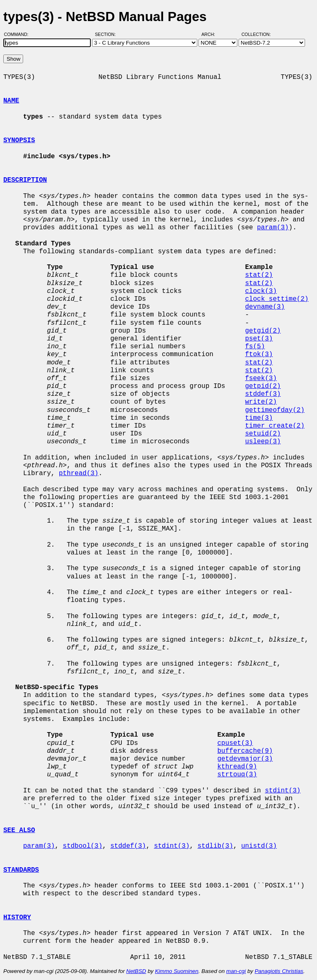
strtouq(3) (237, 775)
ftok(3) (259, 354)
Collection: (256, 34)
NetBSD (136, 971)
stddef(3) (263, 394)
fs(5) (255, 347)
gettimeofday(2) (275, 410)
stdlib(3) (215, 846)
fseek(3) (261, 378)
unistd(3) (259, 846)
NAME (11, 101)
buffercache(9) (245, 751)
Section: (107, 34)
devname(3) (265, 307)
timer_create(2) (275, 426)
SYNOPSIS (19, 140)
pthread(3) (78, 473)
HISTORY (17, 918)
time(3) (259, 418)
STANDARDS (21, 870)
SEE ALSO (19, 830)
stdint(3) (283, 791)
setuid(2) (263, 434)
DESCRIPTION (25, 180)
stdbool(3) (83, 846)
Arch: (212, 34)
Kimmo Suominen (176, 971)
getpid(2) (263, 386)
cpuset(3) (235, 743)
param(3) (273, 228)
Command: (19, 34)
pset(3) (259, 339)
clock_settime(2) (277, 299)
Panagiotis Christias (279, 971)
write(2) (261, 402)
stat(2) (259, 275)
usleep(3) (263, 442)
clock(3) (261, 291)
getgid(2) (263, 331)
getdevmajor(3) (245, 759)
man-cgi (236, 971)
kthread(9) (237, 767)
